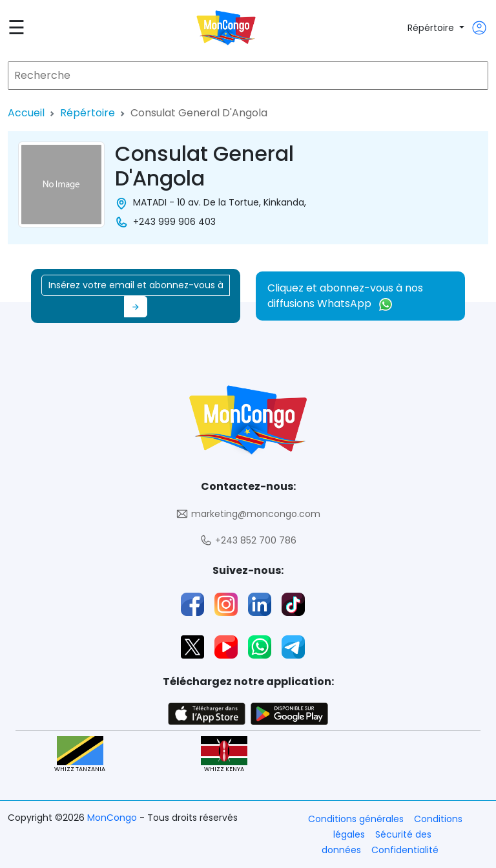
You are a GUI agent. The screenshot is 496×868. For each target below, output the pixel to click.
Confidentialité (405, 850)
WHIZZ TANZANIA (80, 755)
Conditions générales (356, 819)
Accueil (26, 113)
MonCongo (113, 818)
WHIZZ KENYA (224, 755)
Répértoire (432, 28)
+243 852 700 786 (248, 541)
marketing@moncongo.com (248, 514)
